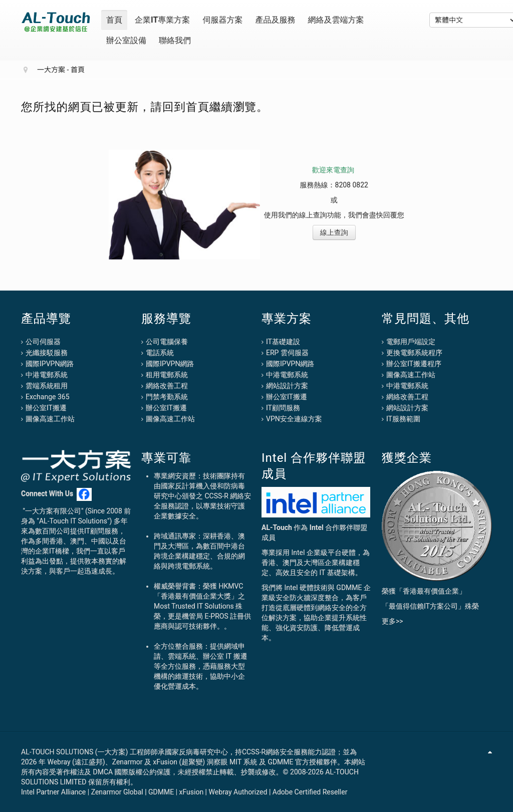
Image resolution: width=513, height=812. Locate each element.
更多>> (393, 621)
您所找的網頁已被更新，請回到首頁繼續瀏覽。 (145, 107)
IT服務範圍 (403, 419)
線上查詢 (334, 232)
